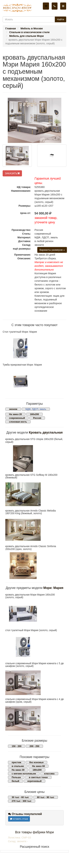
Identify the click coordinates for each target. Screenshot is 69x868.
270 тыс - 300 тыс (22, 801)
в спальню (18, 766)
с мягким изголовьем (24, 774)
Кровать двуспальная (46, 432)
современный (17, 418)
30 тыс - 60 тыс (20, 797)
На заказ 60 (38, 766)
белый (15, 781)
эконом (13, 409)
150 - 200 (17, 746)
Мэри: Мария (53, 588)
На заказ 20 (15, 414)
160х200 (34, 414)
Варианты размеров (52, 250)
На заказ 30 (18, 770)
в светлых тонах (38, 777)
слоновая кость (18, 422)
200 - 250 (34, 746)
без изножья (36, 762)
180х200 (37, 770)
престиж (16, 762)
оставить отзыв (19, 819)
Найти (61, 19)
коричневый (34, 781)
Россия (37, 418)
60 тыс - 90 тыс (46, 797)
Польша (16, 777)
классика (49, 774)
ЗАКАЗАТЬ (12, 173)
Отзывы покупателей (25, 814)
